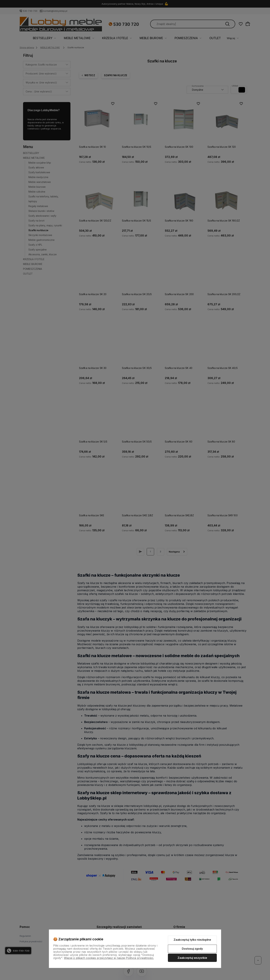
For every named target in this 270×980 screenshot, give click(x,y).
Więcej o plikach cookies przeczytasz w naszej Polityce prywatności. (109, 958)
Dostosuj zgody (192, 949)
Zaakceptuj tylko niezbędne (192, 940)
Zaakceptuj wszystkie (192, 958)
